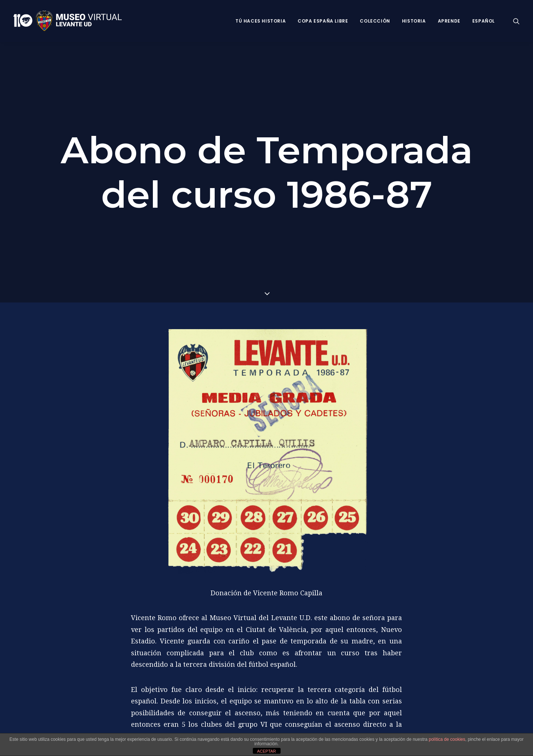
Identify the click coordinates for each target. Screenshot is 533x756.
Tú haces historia (261, 21)
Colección (375, 21)
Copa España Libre (323, 21)
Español (484, 21)
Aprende (449, 21)
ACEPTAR (266, 751)
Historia (414, 21)
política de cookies (447, 739)
